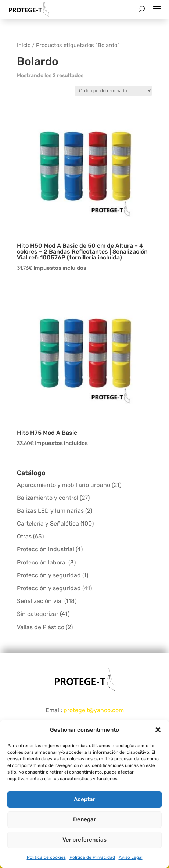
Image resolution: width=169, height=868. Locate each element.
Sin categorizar (38, 614)
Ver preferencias (84, 840)
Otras (24, 536)
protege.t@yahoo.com (94, 710)
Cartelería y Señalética (48, 523)
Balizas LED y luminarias (50, 511)
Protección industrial (46, 549)
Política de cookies (46, 857)
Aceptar (84, 799)
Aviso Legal (131, 857)
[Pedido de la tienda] (113, 91)
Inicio (24, 45)
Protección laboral (42, 562)
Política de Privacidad (92, 857)
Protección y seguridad (49, 575)
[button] (158, 730)
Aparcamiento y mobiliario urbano (64, 485)
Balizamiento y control (48, 498)
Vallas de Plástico (41, 627)
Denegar (84, 819)
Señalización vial (40, 601)
